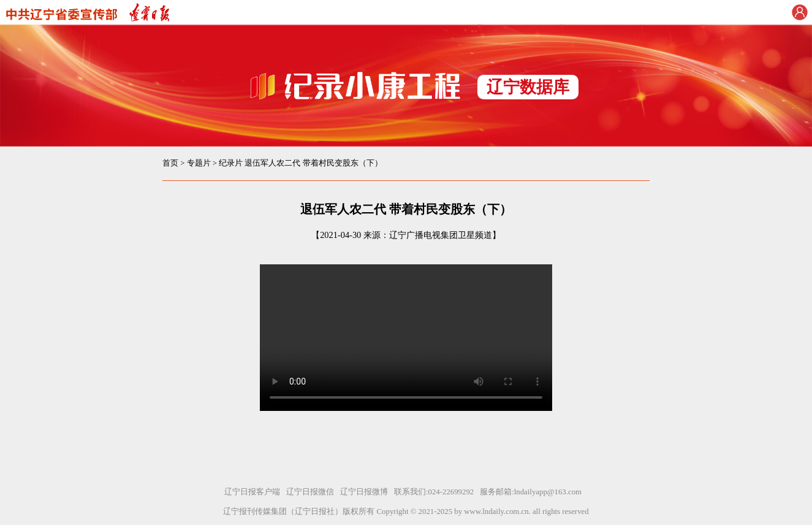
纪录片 (231, 163)
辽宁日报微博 (364, 492)
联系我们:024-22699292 (434, 492)
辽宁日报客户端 (252, 492)
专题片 (199, 163)
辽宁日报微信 (310, 492)
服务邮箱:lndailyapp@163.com (531, 492)
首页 (170, 163)
